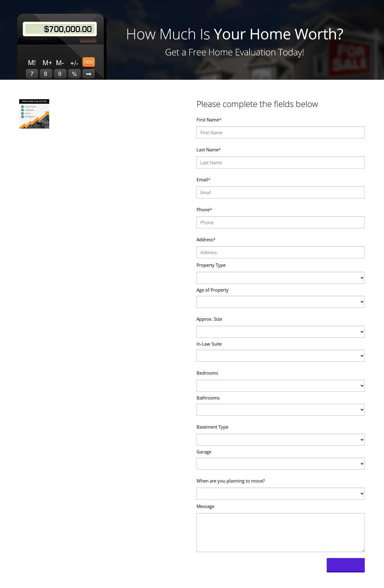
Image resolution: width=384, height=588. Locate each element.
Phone (204, 209)
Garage (204, 452)
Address (206, 239)
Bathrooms (208, 398)
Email (203, 180)
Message (205, 506)
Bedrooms (207, 373)
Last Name (209, 150)
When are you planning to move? (231, 481)
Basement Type (212, 427)
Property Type (211, 265)
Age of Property (213, 290)
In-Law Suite (209, 344)
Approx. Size (209, 319)
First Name (209, 120)
